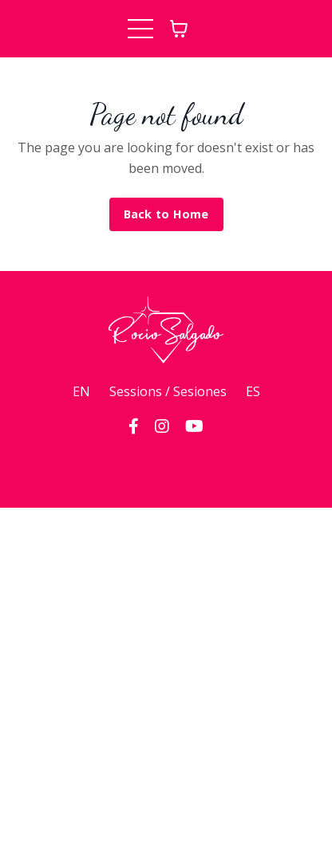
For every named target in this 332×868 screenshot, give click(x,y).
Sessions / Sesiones (168, 391)
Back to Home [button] (166, 214)
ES (253, 391)
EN (81, 391)
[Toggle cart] (179, 29)
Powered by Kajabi (166, 467)
